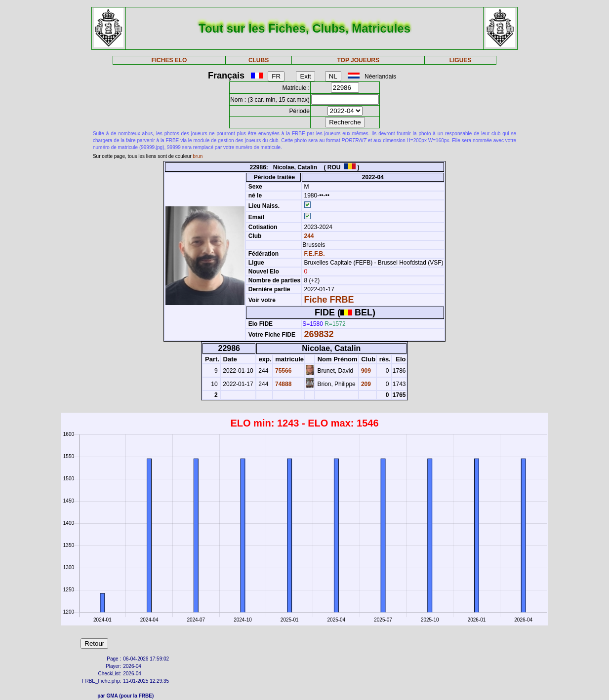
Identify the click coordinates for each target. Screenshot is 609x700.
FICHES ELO (169, 60)
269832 (319, 334)
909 (365, 371)
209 (365, 384)
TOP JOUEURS (358, 60)
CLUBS (259, 60)
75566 (283, 371)
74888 (283, 384)
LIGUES (461, 60)
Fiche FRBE (329, 300)
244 (308, 236)
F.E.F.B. (314, 254)
